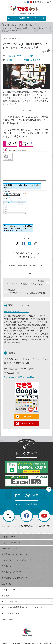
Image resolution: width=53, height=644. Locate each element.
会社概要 (26, 596)
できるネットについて (42, 2)
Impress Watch (26, 619)
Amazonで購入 (26, 417)
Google (11, 25)
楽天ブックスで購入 (28, 423)
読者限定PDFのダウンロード (26, 554)
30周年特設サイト (26, 548)
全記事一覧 (26, 584)
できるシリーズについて (26, 542)
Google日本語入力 (32, 60)
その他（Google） (26, 25)
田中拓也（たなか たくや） (16, 312)
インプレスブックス (26, 613)
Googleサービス (14, 60)
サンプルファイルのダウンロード (26, 560)
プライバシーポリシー (26, 590)
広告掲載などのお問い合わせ (26, 578)
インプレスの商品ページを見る (19, 377)
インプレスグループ (26, 601)
